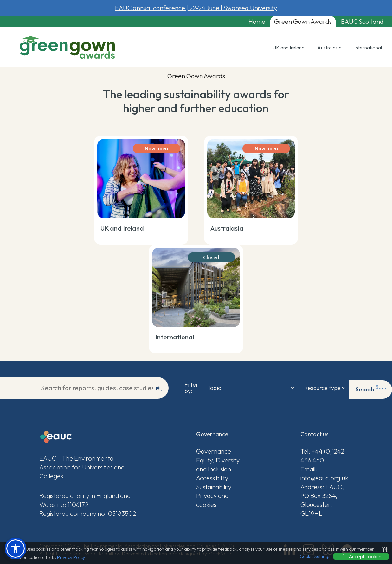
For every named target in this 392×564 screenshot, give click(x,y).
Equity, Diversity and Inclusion (218, 463)
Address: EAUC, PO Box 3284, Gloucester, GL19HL (322, 499)
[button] (16, 548)
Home (240, 22)
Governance (214, 450)
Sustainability (214, 485)
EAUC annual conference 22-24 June (196, 8)
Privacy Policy (71, 557)
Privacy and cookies (212, 499)
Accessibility (212, 477)
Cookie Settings (315, 556)
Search (371, 388)
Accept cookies (361, 556)
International (368, 49)
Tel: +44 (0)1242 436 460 (322, 454)
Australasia (329, 49)
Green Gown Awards (292, 22)
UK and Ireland (289, 49)
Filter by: (189, 388)
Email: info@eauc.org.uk (324, 472)
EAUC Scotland (356, 22)
